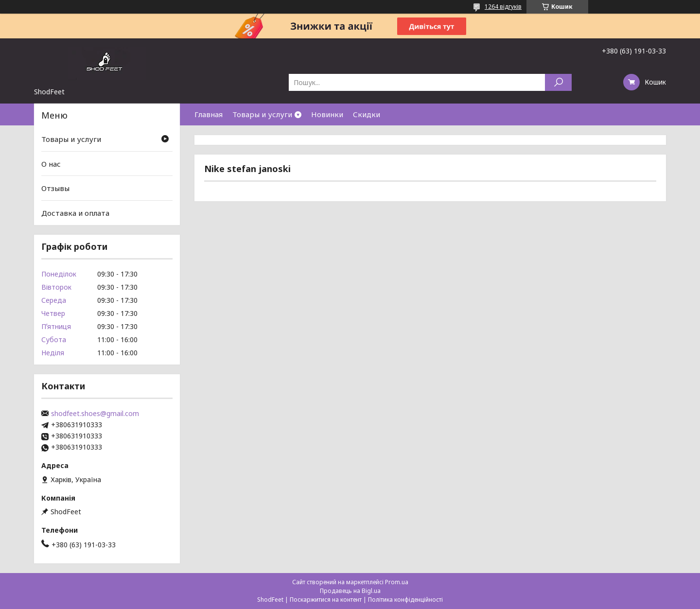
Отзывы (55, 188)
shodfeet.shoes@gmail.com (95, 414)
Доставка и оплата (75, 213)
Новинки (327, 114)
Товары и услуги (262, 114)
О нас (51, 164)
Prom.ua (397, 582)
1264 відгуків (503, 7)
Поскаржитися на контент (326, 600)
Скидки (367, 114)
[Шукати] (558, 82)
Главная (209, 114)
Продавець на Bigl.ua (350, 591)
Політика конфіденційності (405, 600)
